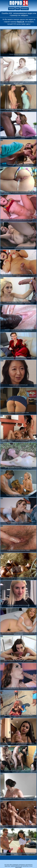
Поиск (18, 9)
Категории (12, 9)
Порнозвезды (25, 9)
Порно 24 (21, 22)
